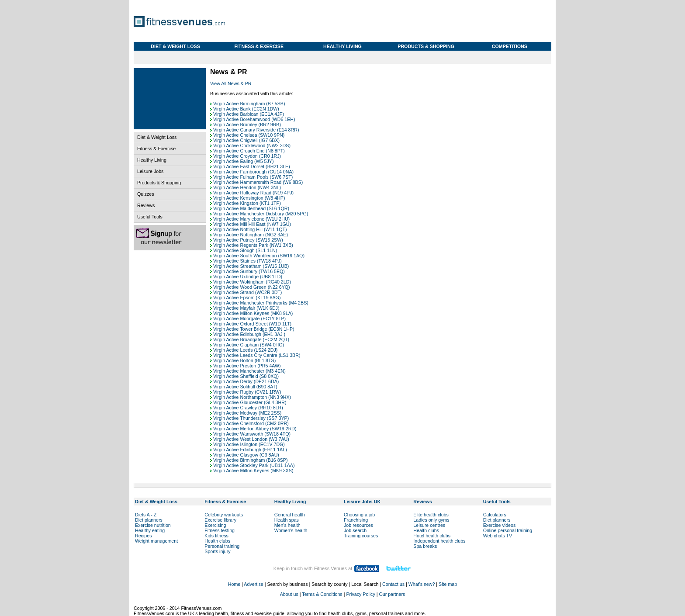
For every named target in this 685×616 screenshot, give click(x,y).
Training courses (361, 536)
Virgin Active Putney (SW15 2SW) (248, 240)
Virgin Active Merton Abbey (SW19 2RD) (255, 429)
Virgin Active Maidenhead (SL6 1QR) (251, 208)
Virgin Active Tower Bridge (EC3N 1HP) (254, 329)
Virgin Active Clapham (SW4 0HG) (249, 345)
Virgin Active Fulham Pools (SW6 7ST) (253, 177)
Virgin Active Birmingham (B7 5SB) (249, 104)
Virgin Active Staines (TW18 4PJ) (247, 261)
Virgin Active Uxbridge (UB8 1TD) (248, 277)
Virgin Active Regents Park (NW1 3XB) (253, 245)
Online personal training (508, 530)
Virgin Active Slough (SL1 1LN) (245, 250)
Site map (448, 584)
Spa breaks (425, 546)
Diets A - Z (146, 515)
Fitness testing (220, 530)
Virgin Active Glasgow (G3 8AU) (246, 455)
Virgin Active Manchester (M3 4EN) (249, 371)
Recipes (144, 536)
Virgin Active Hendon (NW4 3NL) (247, 187)
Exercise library (220, 520)
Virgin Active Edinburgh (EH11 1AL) (250, 450)
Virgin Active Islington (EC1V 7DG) (249, 444)
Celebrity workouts (224, 515)
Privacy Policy (360, 594)
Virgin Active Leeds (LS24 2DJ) (245, 350)
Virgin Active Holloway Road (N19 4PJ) (253, 193)
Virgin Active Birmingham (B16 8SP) (250, 460)
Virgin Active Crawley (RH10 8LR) (248, 408)
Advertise (253, 584)
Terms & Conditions (322, 594)
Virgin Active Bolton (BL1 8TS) (244, 360)
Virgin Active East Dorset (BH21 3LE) (252, 166)
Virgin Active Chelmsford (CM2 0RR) (251, 423)
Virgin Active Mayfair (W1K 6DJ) (246, 308)
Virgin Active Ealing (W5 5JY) (243, 161)
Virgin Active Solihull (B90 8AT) (245, 387)
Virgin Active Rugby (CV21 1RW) (247, 392)
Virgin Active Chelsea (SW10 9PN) (249, 135)
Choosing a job (359, 515)
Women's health (291, 530)
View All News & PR (231, 83)
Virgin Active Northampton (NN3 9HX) (252, 397)
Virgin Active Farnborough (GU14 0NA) (253, 172)
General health (290, 515)
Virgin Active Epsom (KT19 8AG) (247, 298)
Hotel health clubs (432, 536)
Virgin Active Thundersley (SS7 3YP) (251, 418)
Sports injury (217, 551)
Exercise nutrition (153, 525)
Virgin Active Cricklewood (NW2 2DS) (252, 145)
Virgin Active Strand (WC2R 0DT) (247, 292)
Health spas (287, 520)
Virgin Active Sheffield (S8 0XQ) (246, 376)
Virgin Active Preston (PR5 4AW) (247, 366)
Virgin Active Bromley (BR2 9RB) (247, 125)
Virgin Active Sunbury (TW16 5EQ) (249, 271)
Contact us (393, 584)
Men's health (287, 525)
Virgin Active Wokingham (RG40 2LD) (252, 282)
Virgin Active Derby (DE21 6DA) (246, 381)
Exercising (215, 525)
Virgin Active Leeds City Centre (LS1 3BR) (257, 355)
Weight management (156, 541)
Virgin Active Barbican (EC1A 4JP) (249, 114)
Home (234, 584)
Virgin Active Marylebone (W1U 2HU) (251, 219)
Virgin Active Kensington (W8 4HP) (249, 198)
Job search (355, 530)
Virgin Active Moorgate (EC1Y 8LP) (249, 318)
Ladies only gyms (431, 520)
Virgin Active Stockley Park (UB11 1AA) (254, 465)
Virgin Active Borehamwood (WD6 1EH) (254, 119)
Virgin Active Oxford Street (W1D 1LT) (252, 324)
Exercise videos (500, 525)
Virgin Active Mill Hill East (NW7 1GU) (252, 224)
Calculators (495, 515)
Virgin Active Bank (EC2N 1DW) (246, 109)
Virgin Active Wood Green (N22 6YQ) (252, 287)
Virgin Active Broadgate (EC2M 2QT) (251, 339)
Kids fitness (216, 536)
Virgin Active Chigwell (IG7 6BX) (246, 140)
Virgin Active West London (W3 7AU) (251, 439)
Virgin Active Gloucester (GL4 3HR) (250, 402)
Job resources (358, 525)
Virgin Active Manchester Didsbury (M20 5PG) (261, 214)
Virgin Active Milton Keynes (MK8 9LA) (253, 313)
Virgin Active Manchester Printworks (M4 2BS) (261, 303)
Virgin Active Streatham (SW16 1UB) (251, 266)
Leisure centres (429, 525)
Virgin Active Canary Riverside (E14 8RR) (256, 130)
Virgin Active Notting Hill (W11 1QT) (250, 229)
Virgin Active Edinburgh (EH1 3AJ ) (249, 334)
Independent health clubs (439, 541)
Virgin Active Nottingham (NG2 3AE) (251, 235)
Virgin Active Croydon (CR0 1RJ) (247, 156)
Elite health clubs (431, 515)
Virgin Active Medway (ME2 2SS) (247, 413)
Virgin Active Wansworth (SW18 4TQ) (252, 434)
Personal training (222, 546)
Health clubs (217, 541)
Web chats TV (498, 536)
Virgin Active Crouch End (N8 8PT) (249, 151)
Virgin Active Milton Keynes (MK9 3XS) (253, 471)
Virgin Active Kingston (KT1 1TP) (247, 203)
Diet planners (149, 520)
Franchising (356, 520)
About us (289, 594)
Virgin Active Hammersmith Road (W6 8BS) (258, 182)
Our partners (392, 594)
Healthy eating (150, 530)
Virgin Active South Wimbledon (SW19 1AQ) (259, 256)
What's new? (422, 584)
